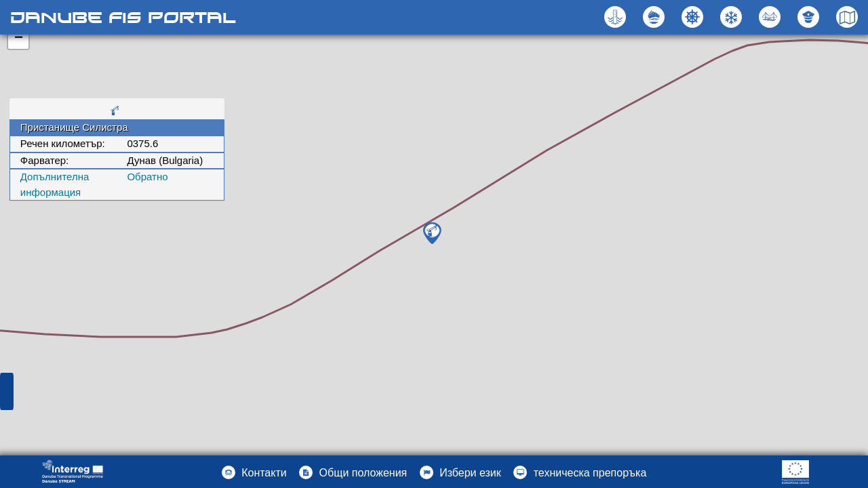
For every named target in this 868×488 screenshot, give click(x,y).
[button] (771, 17)
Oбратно (147, 177)
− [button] (19, 39)
